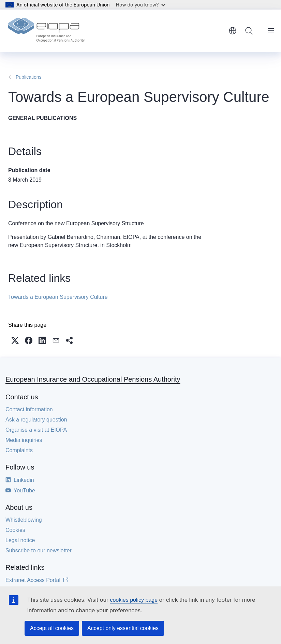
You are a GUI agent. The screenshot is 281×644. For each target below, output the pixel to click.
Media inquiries (24, 440)
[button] (15, 340)
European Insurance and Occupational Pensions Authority (93, 379)
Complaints (19, 450)
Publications (29, 77)
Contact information (29, 409)
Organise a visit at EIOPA (36, 430)
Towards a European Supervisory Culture (58, 297)
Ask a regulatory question (36, 420)
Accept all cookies (52, 628)
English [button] (233, 31)
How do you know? (141, 5)
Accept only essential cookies (123, 628)
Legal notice (20, 540)
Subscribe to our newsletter (39, 550)
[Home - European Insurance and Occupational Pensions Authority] (46, 31)
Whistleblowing (24, 520)
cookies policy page (134, 600)
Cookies (15, 530)
